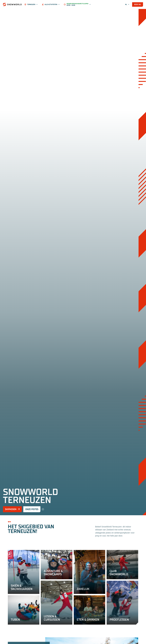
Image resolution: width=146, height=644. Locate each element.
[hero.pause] (43, 509)
